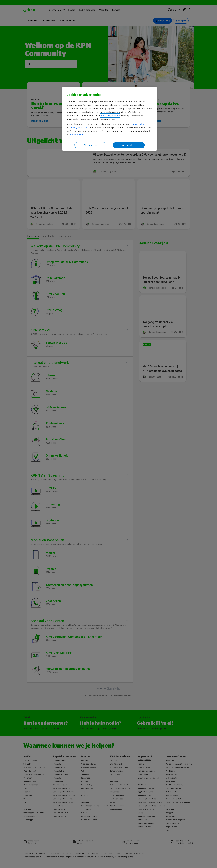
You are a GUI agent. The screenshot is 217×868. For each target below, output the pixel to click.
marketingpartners (110, 116)
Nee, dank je (90, 145)
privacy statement (79, 128)
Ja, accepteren (129, 145)
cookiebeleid (139, 124)
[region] (110, 119)
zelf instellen (76, 135)
